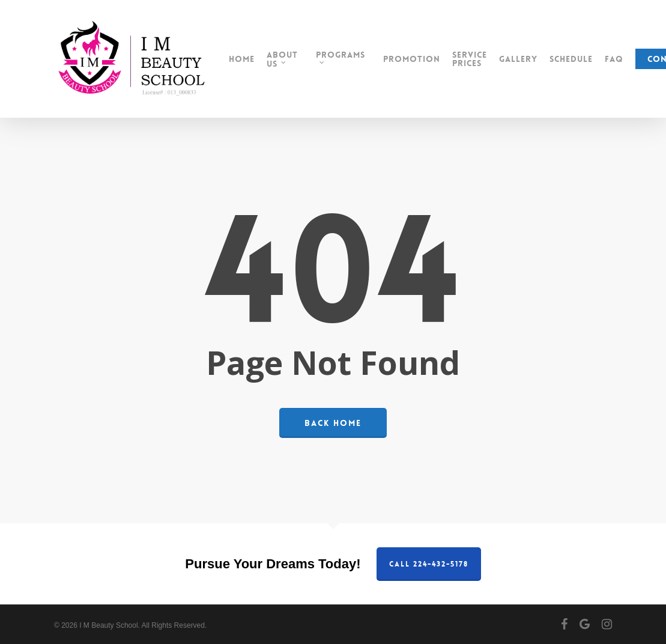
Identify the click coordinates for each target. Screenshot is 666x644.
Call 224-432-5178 (429, 564)
